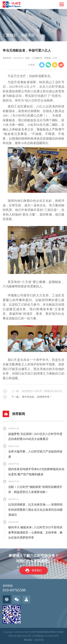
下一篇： (32, 397)
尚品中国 (39, 640)
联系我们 (37, 570)
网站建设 (28, 640)
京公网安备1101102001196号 (45, 636)
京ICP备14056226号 (22, 636)
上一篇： (37, 391)
